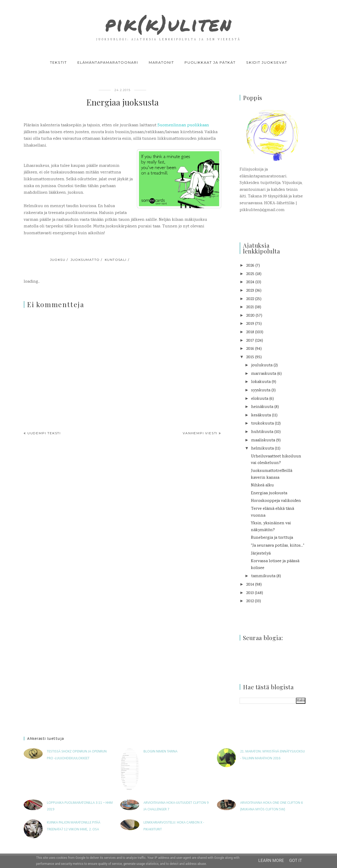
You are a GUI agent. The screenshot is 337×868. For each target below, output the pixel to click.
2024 (250, 282)
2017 (250, 341)
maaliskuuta (263, 440)
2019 (250, 324)
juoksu (58, 260)
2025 (250, 274)
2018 (250, 332)
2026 (250, 266)
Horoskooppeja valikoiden (276, 501)
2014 (250, 585)
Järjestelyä (261, 554)
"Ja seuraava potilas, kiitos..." (278, 546)
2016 (250, 349)
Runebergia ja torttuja (272, 538)
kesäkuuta (261, 415)
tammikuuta (263, 576)
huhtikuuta (262, 432)
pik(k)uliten (168, 22)
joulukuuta (262, 365)
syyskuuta (261, 390)
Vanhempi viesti (200, 433)
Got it (296, 860)
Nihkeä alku (262, 485)
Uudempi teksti (44, 433)
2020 (250, 316)
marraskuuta (264, 374)
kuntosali (116, 260)
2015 (250, 357)
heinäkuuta (262, 407)
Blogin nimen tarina (160, 752)
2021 (250, 307)
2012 (250, 601)
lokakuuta (261, 382)
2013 (250, 593)
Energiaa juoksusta (269, 493)
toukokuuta (262, 424)
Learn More (271, 860)
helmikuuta (262, 449)
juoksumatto (85, 260)
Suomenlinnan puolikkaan (183, 125)
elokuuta (260, 399)
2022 (250, 299)
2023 (250, 291)
